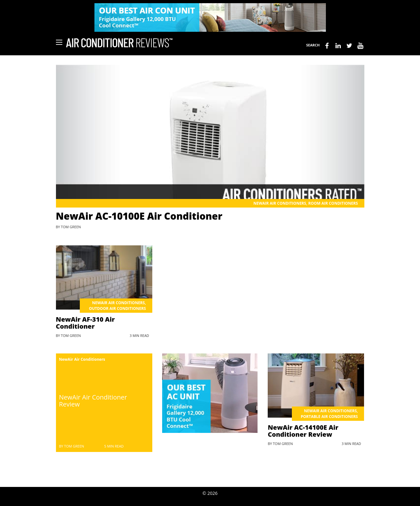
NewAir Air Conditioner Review (93, 401)
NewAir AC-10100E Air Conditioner (139, 216)
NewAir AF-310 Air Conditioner (85, 323)
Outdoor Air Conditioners (117, 308)
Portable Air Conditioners (329, 417)
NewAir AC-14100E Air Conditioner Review (303, 431)
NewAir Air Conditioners (280, 203)
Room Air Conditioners (333, 203)
